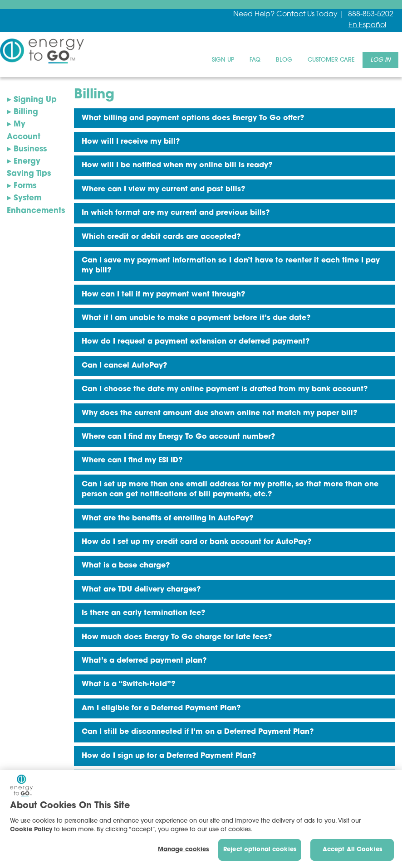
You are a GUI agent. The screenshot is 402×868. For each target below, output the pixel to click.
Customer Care (331, 60)
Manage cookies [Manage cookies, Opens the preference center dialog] (184, 850)
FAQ (255, 60)
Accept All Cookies (352, 850)
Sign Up (223, 60)
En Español (367, 25)
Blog (284, 60)
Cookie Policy (31, 830)
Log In (380, 60)
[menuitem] (223, 60)
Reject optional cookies (260, 850)
